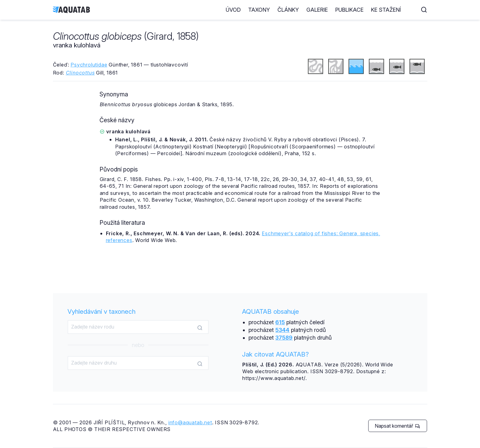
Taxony (271, 10)
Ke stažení (398, 10)
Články (301, 10)
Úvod (246, 10)
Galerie (329, 10)
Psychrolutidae (89, 65)
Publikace (362, 10)
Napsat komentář (397, 426)
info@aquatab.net (190, 422)
